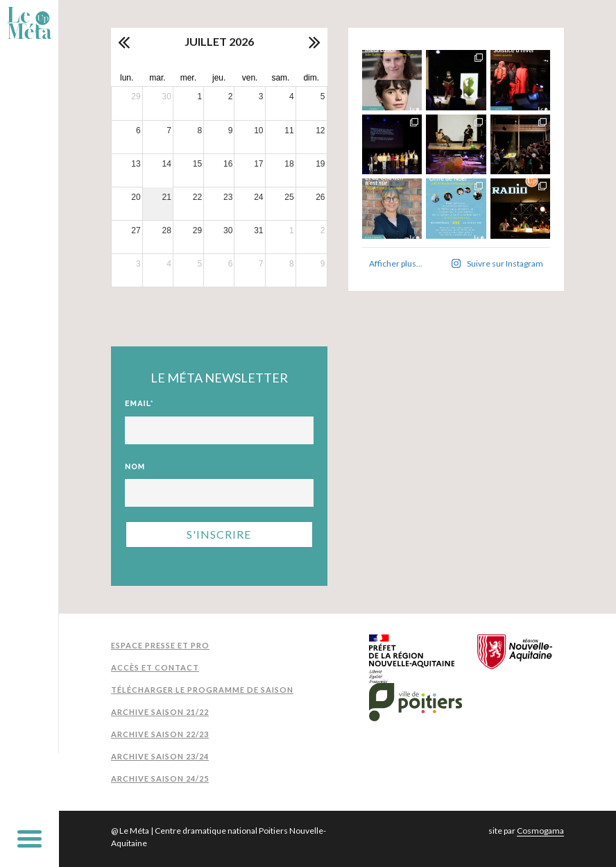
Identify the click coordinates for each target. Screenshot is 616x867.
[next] (314, 42)
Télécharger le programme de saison (202, 690)
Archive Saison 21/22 (160, 712)
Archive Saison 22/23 (160, 734)
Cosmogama (540, 831)
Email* (139, 404)
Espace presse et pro (160, 645)
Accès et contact (155, 667)
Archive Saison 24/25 (160, 778)
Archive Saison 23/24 (160, 756)
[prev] (125, 42)
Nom (135, 467)
